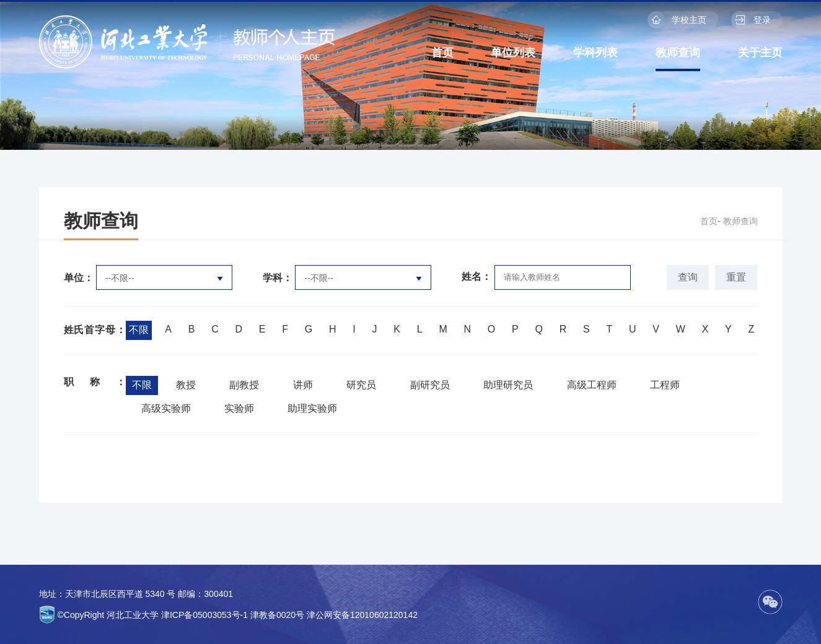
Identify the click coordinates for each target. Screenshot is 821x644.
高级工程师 (592, 385)
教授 (186, 385)
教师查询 (678, 53)
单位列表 (513, 53)
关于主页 (760, 53)
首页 (442, 53)
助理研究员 (508, 385)
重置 (736, 277)
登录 (751, 20)
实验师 (239, 408)
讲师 (303, 385)
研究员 (361, 385)
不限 (139, 330)
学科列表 (595, 53)
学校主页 (677, 20)
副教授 (244, 385)
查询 (688, 277)
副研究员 (430, 385)
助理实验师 (312, 408)
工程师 (665, 385)
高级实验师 (166, 408)
